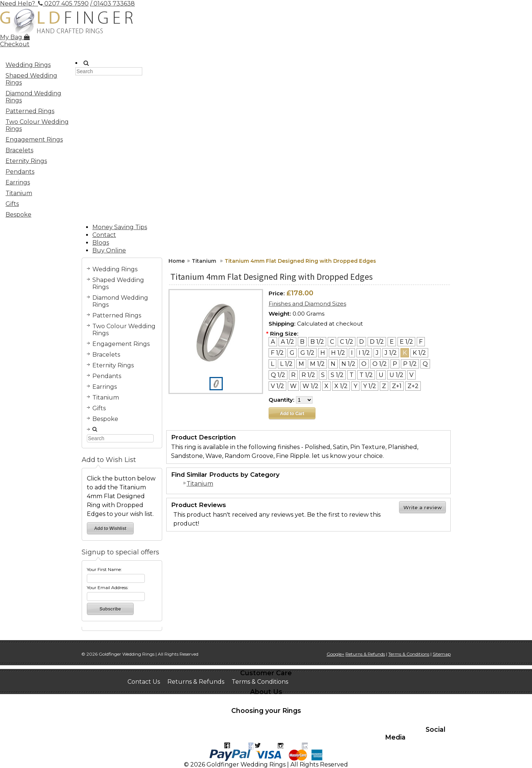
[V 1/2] (277, 386)
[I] (352, 353)
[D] (362, 342)
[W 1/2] (311, 386)
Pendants (20, 172)
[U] (381, 375)
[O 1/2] (380, 364)
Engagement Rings (35, 140)
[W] (293, 386)
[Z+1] (397, 386)
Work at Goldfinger (323, 701)
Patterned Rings (30, 111)
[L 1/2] (286, 364)
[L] (272, 364)
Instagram (293, 746)
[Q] (425, 364)
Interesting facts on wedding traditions (261, 719)
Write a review (423, 507)
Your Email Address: (108, 587)
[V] (411, 375)
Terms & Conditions (260, 682)
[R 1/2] (308, 375)
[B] (302, 342)
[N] (333, 364)
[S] (323, 375)
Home (177, 261)
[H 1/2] (338, 353)
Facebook (239, 746)
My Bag (15, 37)
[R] (293, 375)
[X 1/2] (341, 386)
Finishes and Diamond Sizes (307, 304)
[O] (364, 364)
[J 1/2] (391, 353)
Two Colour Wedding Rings (37, 125)
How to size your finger (162, 719)
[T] (352, 375)
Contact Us (144, 682)
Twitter (266, 746)
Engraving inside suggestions (326, 726)
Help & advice (397, 726)
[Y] (355, 386)
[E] (392, 342)
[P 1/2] (410, 364)
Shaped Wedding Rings (35, 79)
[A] (273, 342)
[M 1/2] (317, 364)
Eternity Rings (26, 161)
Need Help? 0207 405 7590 (44, 4)
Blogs (101, 243)
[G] (292, 353)
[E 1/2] (406, 342)
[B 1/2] (317, 342)
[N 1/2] (348, 364)
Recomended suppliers (301, 733)
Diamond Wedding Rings (33, 97)
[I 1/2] (364, 353)
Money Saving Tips (120, 227)
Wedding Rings (35, 66)
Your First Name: (104, 569)
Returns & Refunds (196, 682)
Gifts (12, 204)
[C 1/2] (347, 342)
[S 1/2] (337, 375)
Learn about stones (156, 726)
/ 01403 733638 (112, 4)
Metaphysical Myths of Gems (234, 726)
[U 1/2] (396, 375)
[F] (421, 342)
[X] (326, 386)
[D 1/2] (377, 342)
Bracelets (19, 150)
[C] (332, 342)
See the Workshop (215, 701)
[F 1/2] (277, 353)
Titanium (19, 193)
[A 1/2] (287, 342)
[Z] (384, 386)
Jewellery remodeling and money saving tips (193, 733)
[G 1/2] (307, 353)
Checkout (15, 44)
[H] (323, 353)
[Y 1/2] (370, 386)
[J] (377, 353)
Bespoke (18, 215)
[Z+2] (413, 386)
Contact (104, 235)
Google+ (335, 654)
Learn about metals (354, 719)
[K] (405, 353)
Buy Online (109, 250)
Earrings (18, 182)
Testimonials (268, 701)
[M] (301, 364)
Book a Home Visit (154, 701)
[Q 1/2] (278, 375)
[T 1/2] (366, 375)
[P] (395, 364)
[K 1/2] (419, 353)
